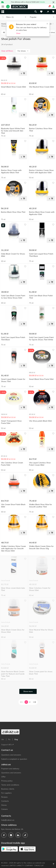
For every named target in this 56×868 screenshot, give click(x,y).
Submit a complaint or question (14, 759)
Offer (3, 777)
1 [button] (26, 702)
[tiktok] (25, 835)
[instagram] (11, 835)
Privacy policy (7, 781)
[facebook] (4, 835)
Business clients (8, 789)
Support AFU (7, 745)
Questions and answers (11, 755)
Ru (9, 739)
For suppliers (6, 793)
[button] (48, 12)
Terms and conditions (10, 785)
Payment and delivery (10, 769)
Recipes (4, 797)
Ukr (3, 739)
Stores (4, 805)
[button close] (53, 2)
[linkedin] (18, 835)
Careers (5, 809)
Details (42, 2)
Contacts (5, 801)
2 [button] (30, 702)
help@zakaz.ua (8, 820)
